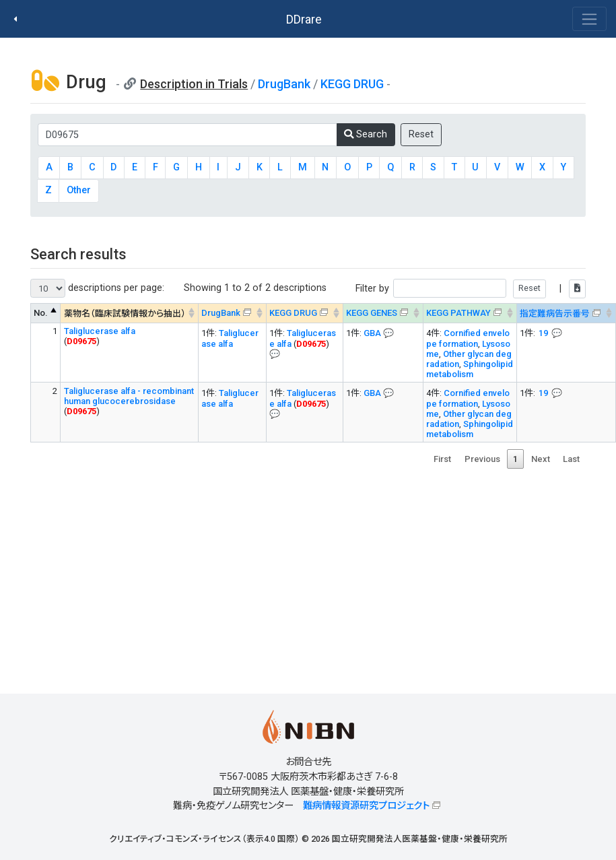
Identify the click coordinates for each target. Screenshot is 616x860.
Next (541, 459)
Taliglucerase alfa (100, 331)
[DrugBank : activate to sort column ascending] (232, 313)
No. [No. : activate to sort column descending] (41, 313)
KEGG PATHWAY (458, 313)
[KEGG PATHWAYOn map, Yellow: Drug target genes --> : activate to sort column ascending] (470, 313)
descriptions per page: (97, 288)
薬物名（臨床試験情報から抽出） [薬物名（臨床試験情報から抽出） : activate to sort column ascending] (125, 313)
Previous (482, 459)
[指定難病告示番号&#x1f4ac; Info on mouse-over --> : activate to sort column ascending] (566, 313)
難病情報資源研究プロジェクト (366, 806)
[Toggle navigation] (589, 19)
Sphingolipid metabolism (470, 369)
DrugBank (284, 84)
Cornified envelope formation (468, 338)
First (442, 459)
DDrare (304, 19)
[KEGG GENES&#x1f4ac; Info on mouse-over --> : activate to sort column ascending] (383, 313)
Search (366, 134)
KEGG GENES (372, 313)
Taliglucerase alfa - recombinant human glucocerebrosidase (129, 396)
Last (571, 459)
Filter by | (471, 289)
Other (79, 190)
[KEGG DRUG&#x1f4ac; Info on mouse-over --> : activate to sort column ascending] (304, 313)
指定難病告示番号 (555, 313)
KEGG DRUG (352, 84)
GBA (372, 333)
